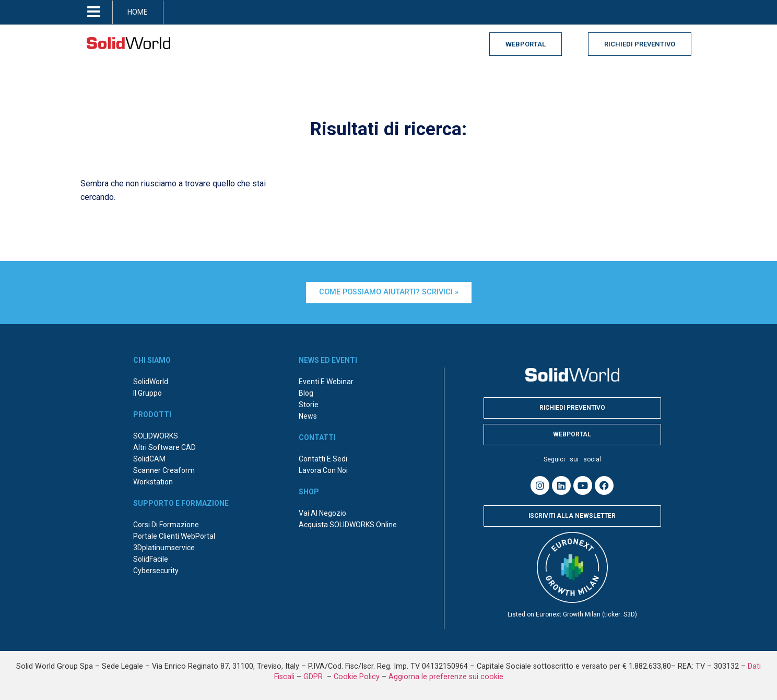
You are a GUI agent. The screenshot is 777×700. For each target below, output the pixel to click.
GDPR (314, 677)
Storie (309, 405)
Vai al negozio (322, 513)
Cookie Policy (357, 677)
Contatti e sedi (323, 459)
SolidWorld (151, 382)
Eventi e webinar (326, 382)
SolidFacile (151, 559)
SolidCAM (149, 459)
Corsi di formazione (166, 525)
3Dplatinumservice (164, 548)
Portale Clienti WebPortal (174, 536)
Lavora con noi (323, 470)
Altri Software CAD (164, 447)
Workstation (153, 482)
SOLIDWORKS (156, 436)
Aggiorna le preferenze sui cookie (446, 677)
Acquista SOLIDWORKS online (348, 525)
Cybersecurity (156, 571)
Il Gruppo (148, 393)
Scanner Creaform (164, 470)
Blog (306, 393)
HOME (138, 12)
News (308, 416)
